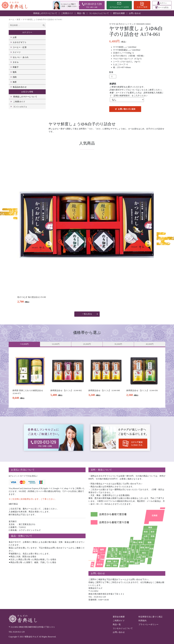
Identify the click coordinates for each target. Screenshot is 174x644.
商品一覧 (81, 13)
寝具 (15, 72)
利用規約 (142, 621)
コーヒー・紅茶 (20, 47)
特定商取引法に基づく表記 (150, 617)
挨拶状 (113, 84)
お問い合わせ (135, 13)
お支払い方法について (23, 470)
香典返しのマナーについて (45, 13)
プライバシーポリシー (148, 624)
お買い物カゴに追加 (127, 109)
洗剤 (15, 77)
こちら (142, 90)
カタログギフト (20, 42)
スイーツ (17, 52)
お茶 (15, 37)
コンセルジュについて (99, 13)
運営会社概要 (119, 13)
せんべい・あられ (21, 57)
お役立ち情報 (27, 92)
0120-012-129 (19, 632)
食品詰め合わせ (20, 87)
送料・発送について (101, 470)
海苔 (18, 19)
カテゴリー (27, 32)
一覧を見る (87, 314)
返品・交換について (22, 536)
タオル (16, 62)
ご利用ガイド (67, 13)
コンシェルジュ (20, 107)
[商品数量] (113, 77)
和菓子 (16, 67)
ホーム (12, 19)
